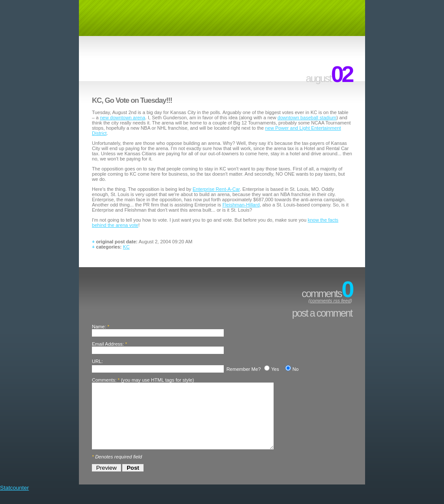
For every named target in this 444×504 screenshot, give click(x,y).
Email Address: (108, 344)
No (295, 369)
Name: (99, 327)
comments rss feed (330, 301)
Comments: (104, 380)
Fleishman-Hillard (241, 205)
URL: (97, 361)
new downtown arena (122, 118)
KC (126, 247)
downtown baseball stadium (307, 118)
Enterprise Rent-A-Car (216, 189)
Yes (275, 369)
